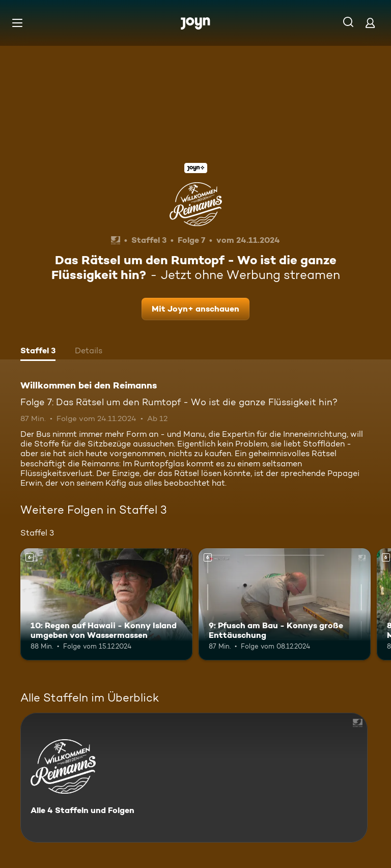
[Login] (370, 23)
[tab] (38, 352)
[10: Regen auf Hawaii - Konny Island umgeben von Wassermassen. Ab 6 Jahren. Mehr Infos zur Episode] (106, 604)
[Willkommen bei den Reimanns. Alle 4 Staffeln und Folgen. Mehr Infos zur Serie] (194, 778)
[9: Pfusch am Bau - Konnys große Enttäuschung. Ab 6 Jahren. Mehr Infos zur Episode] (285, 604)
